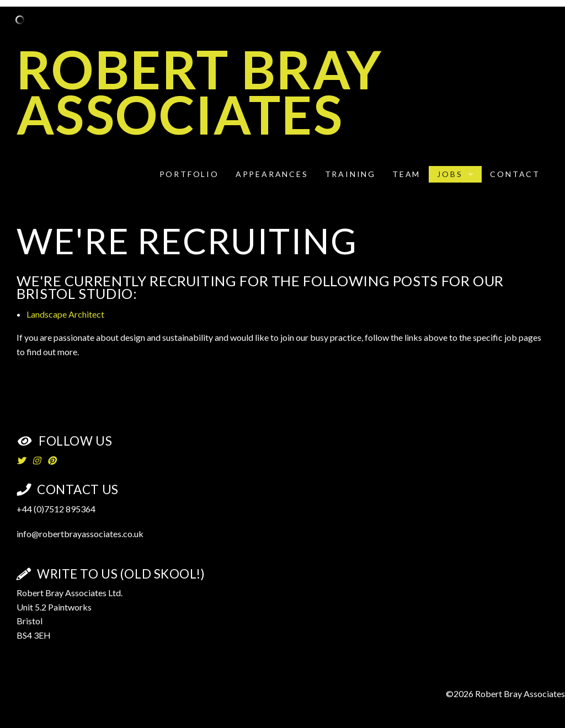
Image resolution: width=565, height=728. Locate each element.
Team (406, 174)
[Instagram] (36, 460)
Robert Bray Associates (199, 91)
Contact (515, 174)
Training (350, 174)
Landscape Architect (65, 314)
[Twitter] (21, 460)
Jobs (450, 174)
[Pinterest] (52, 460)
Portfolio (189, 174)
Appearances (272, 174)
